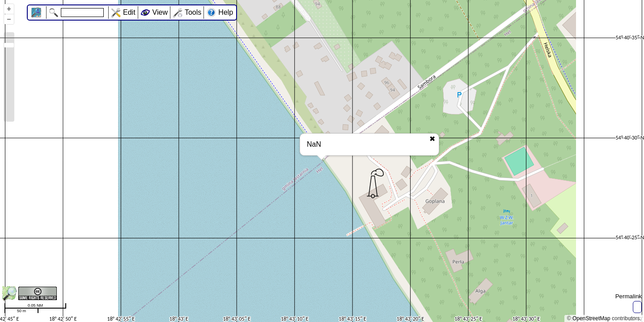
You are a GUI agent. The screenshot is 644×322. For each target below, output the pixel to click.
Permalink (629, 296)
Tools (193, 12)
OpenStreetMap (591, 318)
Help (226, 12)
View (160, 12)
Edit (129, 12)
